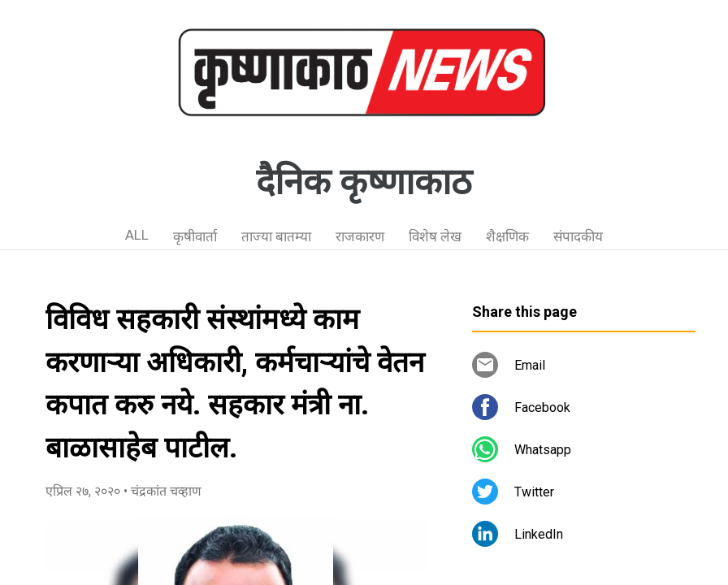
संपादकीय (578, 236)
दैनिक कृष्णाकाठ (364, 182)
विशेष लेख (435, 236)
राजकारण (360, 236)
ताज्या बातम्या (276, 236)
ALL (137, 235)
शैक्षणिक (507, 236)
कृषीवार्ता (195, 236)
